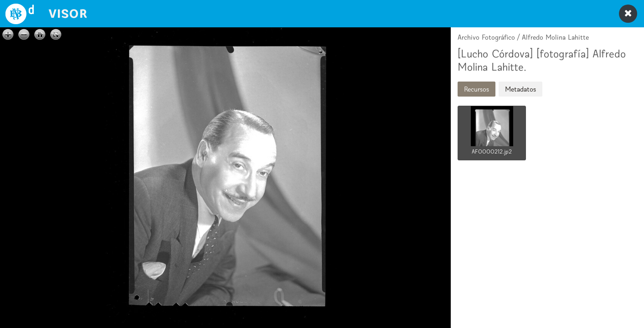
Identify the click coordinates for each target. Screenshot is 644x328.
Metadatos (520, 89)
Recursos (477, 89)
